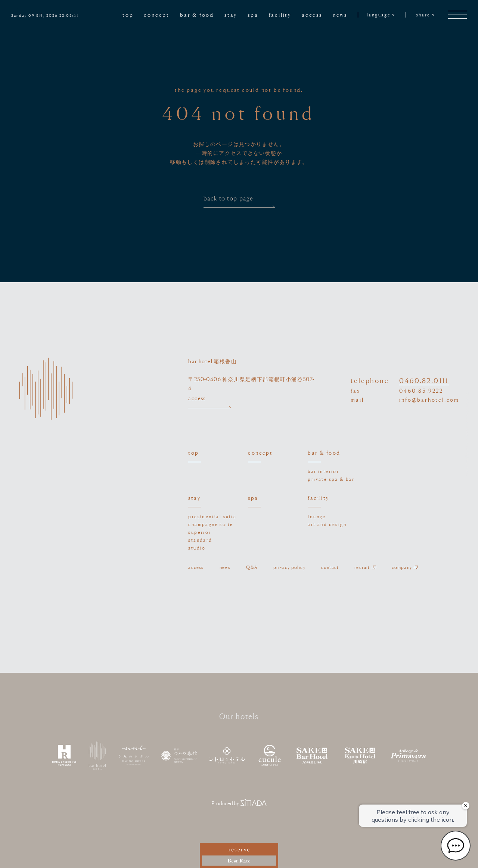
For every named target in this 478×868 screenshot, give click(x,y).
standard (200, 540)
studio (197, 548)
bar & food (197, 15)
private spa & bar (331, 479)
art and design (327, 524)
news (340, 15)
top (128, 15)
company (402, 567)
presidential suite (212, 517)
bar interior (323, 471)
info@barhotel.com (429, 400)
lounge (317, 517)
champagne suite (211, 524)
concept (157, 15)
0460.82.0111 (424, 380)
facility (280, 15)
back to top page (239, 201)
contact (330, 567)
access (312, 15)
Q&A (252, 567)
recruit (362, 567)
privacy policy (289, 567)
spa (253, 15)
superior (200, 532)
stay (231, 15)
